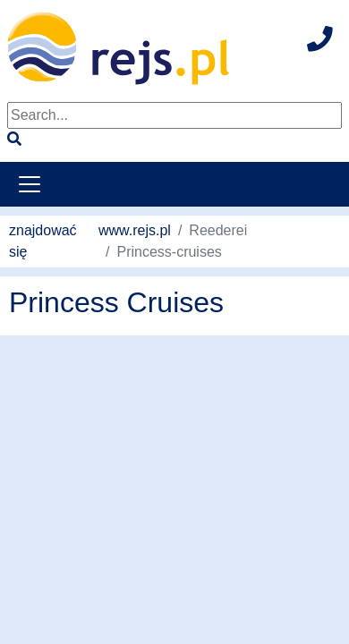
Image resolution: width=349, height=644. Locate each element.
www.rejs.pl (135, 230)
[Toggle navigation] (30, 184)
